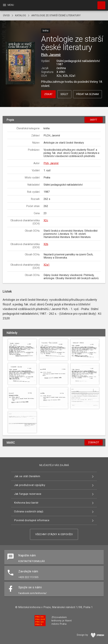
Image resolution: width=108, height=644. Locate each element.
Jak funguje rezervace (28, 494)
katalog (21, 15)
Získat (48, 94)
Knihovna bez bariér (26, 503)
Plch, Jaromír (51, 55)
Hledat (100, 4)
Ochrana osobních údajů (29, 511)
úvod (6, 15)
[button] (20, 63)
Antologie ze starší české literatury (56, 15)
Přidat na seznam (87, 94)
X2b (46, 244)
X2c (46, 220)
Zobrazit (94, 442)
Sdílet (64, 94)
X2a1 (47, 265)
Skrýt (94, 120)
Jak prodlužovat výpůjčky (30, 485)
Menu (8, 5)
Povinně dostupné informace (32, 520)
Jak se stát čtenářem (27, 476)
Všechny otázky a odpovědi (54, 534)
